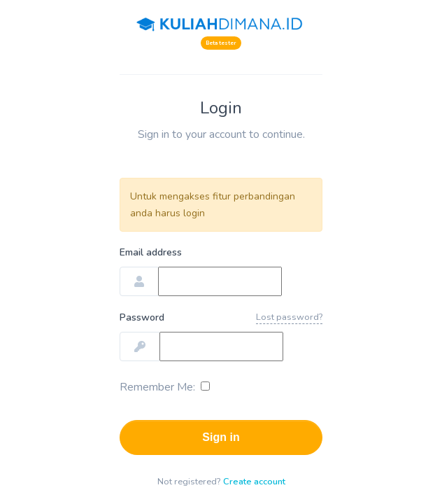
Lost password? (289, 317)
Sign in (221, 437)
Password (142, 317)
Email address (151, 252)
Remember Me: (157, 387)
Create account (254, 482)
